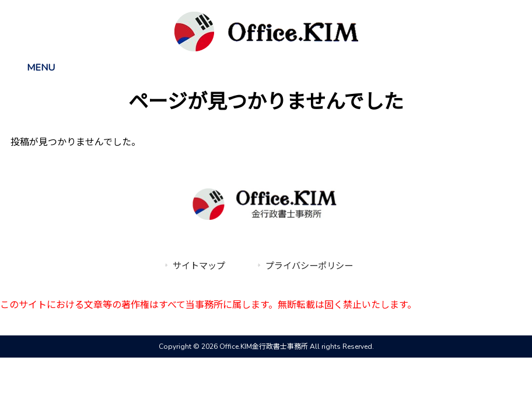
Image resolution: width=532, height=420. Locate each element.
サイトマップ (199, 266)
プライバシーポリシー (309, 266)
